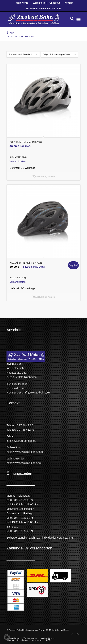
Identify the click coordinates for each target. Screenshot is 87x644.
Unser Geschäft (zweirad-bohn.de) (29, 393)
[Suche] (70, 19)
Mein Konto (22, 3)
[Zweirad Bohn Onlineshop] (36, 19)
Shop (10, 33)
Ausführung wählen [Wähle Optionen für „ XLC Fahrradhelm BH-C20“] (44, 177)
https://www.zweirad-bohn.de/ (24, 463)
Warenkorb (39, 3)
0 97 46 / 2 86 (25, 425)
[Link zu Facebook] (72, 634)
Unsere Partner (18, 384)
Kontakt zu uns (18, 388)
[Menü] (78, 19)
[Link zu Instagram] (78, 634)
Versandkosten (17, 161)
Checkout (55, 3)
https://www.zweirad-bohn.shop (25, 452)
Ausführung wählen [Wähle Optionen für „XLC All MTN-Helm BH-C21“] (44, 297)
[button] (7, 637)
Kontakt (69, 3)
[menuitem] (22, 3)
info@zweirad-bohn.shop (21, 441)
